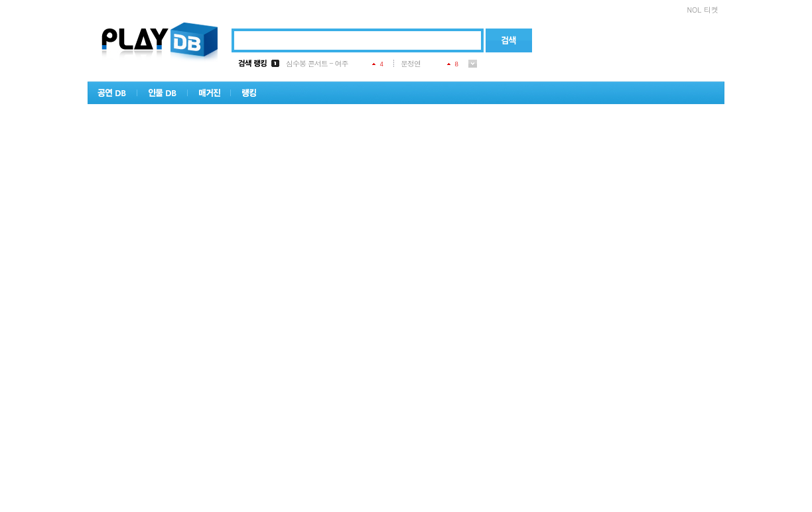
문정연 (411, 63)
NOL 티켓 (703, 10)
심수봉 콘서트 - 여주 (317, 63)
